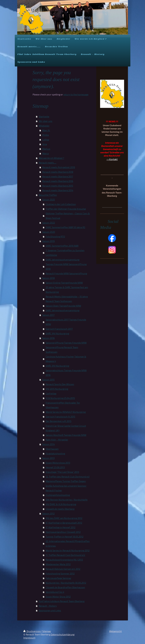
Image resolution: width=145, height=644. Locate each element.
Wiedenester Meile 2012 (58, 564)
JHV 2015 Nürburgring (57, 389)
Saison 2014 (49, 444)
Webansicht (115, 631)
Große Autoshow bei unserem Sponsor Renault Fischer (66, 488)
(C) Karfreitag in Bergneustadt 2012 (64, 523)
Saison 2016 (49, 338)
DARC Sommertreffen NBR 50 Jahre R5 (65, 227)
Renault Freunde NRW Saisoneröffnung (66, 273)
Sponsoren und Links (50, 610)
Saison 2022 (49, 223)
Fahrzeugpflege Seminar (58, 578)
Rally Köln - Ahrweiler (57, 440)
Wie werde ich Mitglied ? (51, 158)
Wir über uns (46, 121)
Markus (46, 149)
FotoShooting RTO (55, 237)
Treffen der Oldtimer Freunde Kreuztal (66, 209)
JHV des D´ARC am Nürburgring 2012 (64, 518)
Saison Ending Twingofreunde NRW (64, 283)
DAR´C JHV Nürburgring (57, 333)
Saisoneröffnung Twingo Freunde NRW (66, 343)
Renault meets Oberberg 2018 (58, 172)
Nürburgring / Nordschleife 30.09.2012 (66, 583)
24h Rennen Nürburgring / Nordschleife (67, 500)
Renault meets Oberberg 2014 (58, 190)
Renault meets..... (48, 163)
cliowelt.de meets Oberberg (60, 509)
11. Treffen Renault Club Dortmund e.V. (65, 555)
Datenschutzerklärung (63, 634)
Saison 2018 (49, 278)
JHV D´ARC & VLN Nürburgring (61, 504)
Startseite (44, 116)
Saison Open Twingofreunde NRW (63, 306)
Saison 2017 (48, 315)
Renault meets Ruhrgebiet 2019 (59, 167)
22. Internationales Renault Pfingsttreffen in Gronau (68, 544)
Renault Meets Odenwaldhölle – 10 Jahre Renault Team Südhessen (67, 299)
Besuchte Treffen (48, 195)
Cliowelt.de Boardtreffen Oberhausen (65, 587)
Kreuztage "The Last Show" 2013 (62, 472)
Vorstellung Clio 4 (55, 592)
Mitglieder (44, 126)
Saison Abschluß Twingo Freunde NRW (66, 435)
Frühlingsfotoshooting (58, 495)
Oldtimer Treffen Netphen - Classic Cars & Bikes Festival (68, 216)
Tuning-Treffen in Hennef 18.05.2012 (65, 537)
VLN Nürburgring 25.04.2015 (60, 398)
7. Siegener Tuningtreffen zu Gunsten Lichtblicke (65, 253)
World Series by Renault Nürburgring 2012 (68, 550)
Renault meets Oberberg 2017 (58, 177)
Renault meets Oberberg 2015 (58, 186)
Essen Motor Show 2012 (58, 597)
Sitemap (47, 631)
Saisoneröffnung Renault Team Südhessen (62, 350)
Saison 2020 (49, 232)
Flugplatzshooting (55, 453)
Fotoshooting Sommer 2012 (60, 574)
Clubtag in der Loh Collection (61, 204)
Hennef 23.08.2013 (55, 467)
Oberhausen (52, 449)
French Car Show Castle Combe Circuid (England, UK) (66, 428)
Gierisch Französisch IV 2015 (60, 417)
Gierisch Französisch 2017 (59, 329)
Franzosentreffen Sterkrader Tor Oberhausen (63, 405)
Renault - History (48, 606)
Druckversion (32, 631)
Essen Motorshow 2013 (58, 463)
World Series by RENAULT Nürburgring (66, 412)
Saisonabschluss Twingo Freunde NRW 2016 (66, 373)
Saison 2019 (49, 241)
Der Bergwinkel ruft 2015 (59, 421)
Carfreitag (51, 393)
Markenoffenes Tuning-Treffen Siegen (66, 481)
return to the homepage (76, 94)
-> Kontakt (112, 159)
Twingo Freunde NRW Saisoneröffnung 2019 (66, 267)
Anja (45, 144)
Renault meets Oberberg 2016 (58, 181)
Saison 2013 (48, 458)
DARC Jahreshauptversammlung (63, 260)
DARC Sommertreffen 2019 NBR (62, 246)
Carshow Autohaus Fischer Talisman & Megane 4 (66, 359)
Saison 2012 (48, 514)
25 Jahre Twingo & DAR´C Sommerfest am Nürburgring (67, 290)
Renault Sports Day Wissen (60, 384)
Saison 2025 (49, 200)
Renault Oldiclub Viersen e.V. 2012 (63, 569)
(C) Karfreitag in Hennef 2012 (61, 527)
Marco (46, 153)
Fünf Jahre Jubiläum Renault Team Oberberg (62, 601)
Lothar (46, 140)
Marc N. (46, 130)
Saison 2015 (48, 380)
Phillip (46, 135)
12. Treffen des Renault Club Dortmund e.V (68, 477)
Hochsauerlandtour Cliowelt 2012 (63, 532)
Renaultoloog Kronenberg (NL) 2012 (64, 560)
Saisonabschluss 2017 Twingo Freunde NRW (66, 322)
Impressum (29, 638)
